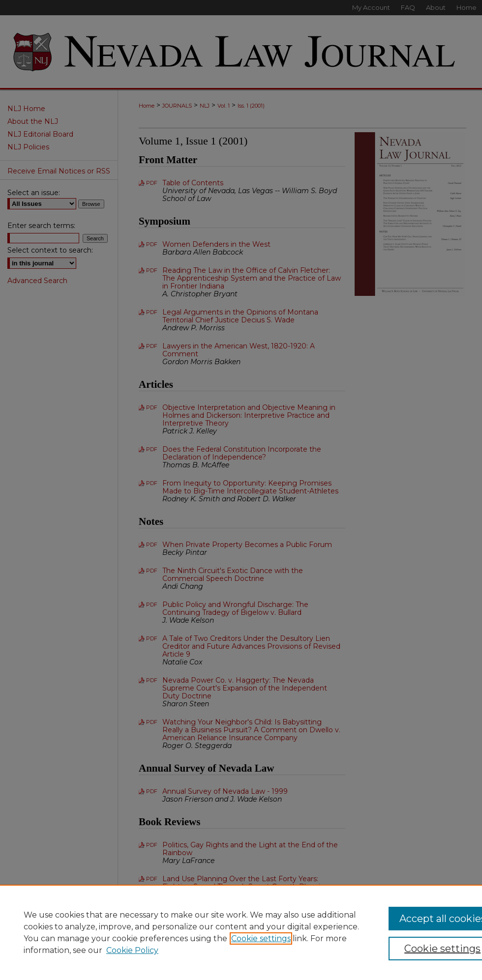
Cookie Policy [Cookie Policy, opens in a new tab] (132, 950)
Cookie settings (261, 938)
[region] (241, 932)
